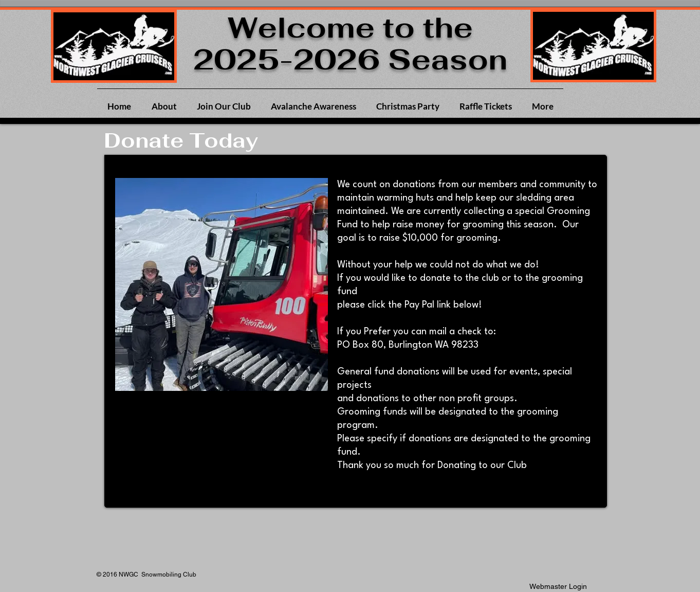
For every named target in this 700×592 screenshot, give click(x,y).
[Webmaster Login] (558, 586)
